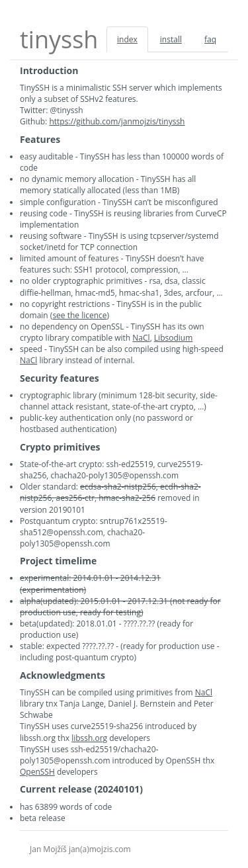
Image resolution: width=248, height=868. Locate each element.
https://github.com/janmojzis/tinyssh (117, 121)
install (171, 39)
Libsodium (173, 338)
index (127, 39)
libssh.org (89, 738)
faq (210, 39)
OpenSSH (37, 772)
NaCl (141, 338)
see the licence (79, 315)
